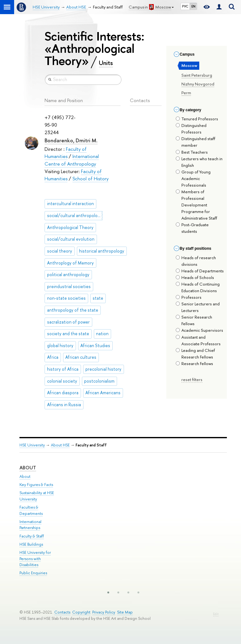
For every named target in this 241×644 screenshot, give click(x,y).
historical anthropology (102, 251)
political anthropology (68, 275)
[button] (108, 592)
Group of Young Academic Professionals (193, 178)
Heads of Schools (195, 277)
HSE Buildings (31, 544)
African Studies (95, 346)
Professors (189, 297)
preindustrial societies (69, 287)
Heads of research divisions (196, 261)
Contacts (62, 612)
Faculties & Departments (31, 510)
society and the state (68, 334)
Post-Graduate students (192, 228)
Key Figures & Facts (36, 485)
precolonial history (103, 369)
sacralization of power (68, 322)
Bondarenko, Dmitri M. (71, 140)
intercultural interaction (70, 204)
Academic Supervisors (199, 330)
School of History (91, 179)
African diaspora (63, 393)
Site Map (125, 612)
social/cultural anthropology (75, 216)
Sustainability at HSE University (37, 496)
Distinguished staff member (195, 142)
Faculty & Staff (32, 536)
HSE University (32, 445)
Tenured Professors (197, 119)
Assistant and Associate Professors (198, 340)
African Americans (103, 393)
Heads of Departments (200, 271)
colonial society (62, 381)
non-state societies (66, 298)
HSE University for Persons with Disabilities (35, 559)
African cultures (81, 357)
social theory (60, 251)
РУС (185, 6)
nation (102, 334)
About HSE (60, 445)
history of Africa (63, 369)
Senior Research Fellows (194, 320)
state (98, 298)
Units (106, 63)
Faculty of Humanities (66, 153)
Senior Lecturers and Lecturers (198, 307)
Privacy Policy (104, 612)
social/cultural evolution (71, 239)
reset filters (192, 379)
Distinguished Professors (191, 129)
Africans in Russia (64, 405)
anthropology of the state (73, 310)
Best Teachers (192, 152)
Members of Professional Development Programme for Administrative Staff (196, 205)
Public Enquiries (33, 573)
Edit (216, 614)
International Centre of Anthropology (72, 160)
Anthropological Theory (70, 227)
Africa (53, 357)
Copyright (81, 612)
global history (60, 346)
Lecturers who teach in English (199, 162)
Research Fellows (194, 363)
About (28, 468)
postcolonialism (99, 381)
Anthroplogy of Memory (70, 263)
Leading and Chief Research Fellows (195, 354)
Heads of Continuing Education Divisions (198, 287)
